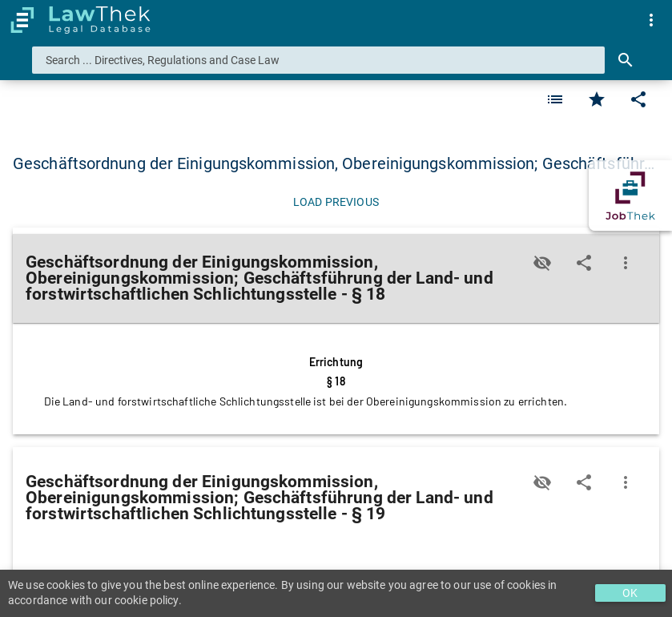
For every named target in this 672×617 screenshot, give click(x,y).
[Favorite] (555, 99)
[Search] (626, 60)
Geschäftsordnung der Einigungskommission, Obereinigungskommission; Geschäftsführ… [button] (334, 163)
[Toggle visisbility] (542, 263)
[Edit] (638, 99)
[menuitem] (651, 20)
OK (630, 593)
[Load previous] (336, 202)
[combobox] (318, 60)
